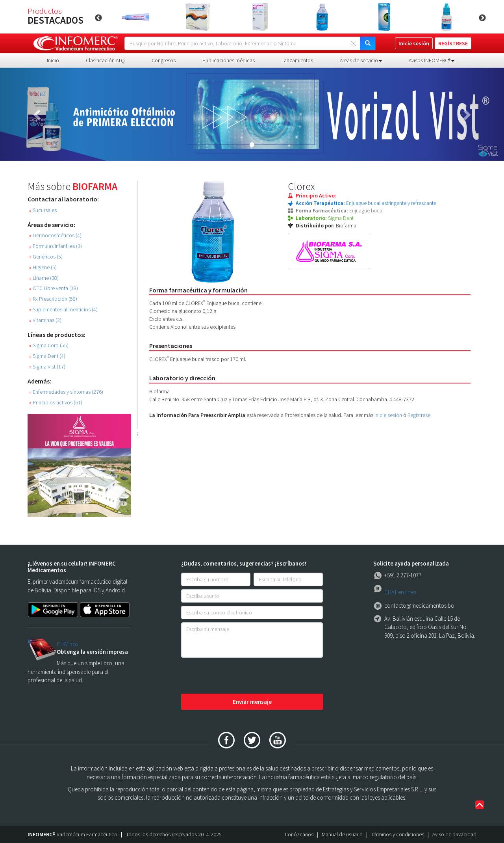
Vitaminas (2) (45, 320)
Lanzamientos (297, 60)
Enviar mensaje (252, 702)
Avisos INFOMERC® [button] (432, 60)
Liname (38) (44, 278)
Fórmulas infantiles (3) (56, 246)
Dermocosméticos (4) (55, 235)
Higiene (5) (43, 267)
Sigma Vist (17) (47, 367)
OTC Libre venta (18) (54, 288)
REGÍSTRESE (453, 43)
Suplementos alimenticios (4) (63, 310)
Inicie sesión (388, 415)
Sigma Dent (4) (47, 356)
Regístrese (419, 415)
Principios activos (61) (56, 403)
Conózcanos (299, 834)
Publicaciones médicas (229, 60)
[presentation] (241, 676)
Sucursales (43, 210)
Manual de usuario (342, 834)
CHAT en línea (400, 592)
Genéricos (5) (46, 257)
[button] (38, 114)
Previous (98, 18)
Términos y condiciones (397, 834)
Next (482, 18)
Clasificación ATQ (105, 60)
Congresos (164, 60)
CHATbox (68, 644)
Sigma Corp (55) (49, 345)
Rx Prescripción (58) (53, 299)
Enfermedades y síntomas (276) (66, 392)
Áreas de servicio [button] (361, 60)
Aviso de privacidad (454, 834)
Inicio (53, 60)
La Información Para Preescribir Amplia (197, 415)
